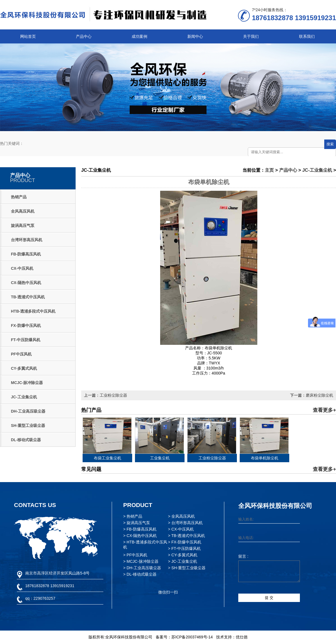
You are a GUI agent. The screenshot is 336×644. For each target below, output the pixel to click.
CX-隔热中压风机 (26, 283)
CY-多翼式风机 (24, 368)
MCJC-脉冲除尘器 (27, 383)
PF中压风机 (21, 354)
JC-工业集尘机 (24, 397)
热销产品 (19, 197)
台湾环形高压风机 (27, 240)
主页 (269, 170)
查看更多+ (324, 410)
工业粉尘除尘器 (113, 395)
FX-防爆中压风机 (26, 326)
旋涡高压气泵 (23, 225)
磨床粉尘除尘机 (319, 395)
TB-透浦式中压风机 (28, 297)
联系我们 (307, 36)
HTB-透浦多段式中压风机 (33, 311)
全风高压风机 (23, 211)
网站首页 (28, 36)
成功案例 (139, 36)
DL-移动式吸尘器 (26, 440)
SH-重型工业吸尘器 (28, 426)
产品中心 (84, 36)
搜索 (330, 144)
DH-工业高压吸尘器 (28, 411)
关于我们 (251, 36)
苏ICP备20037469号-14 (192, 637)
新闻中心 (195, 36)
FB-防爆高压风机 (26, 254)
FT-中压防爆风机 (26, 340)
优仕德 (242, 637)
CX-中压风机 (22, 268)
